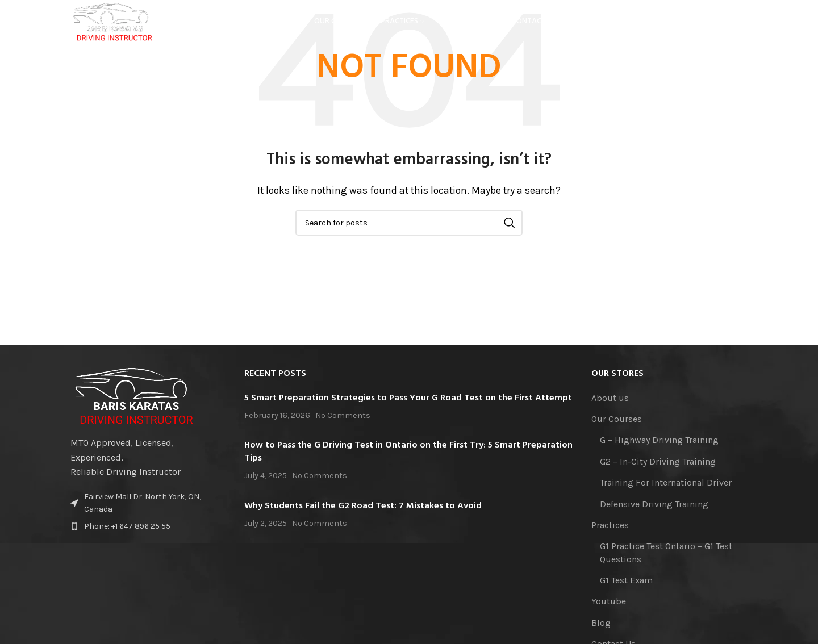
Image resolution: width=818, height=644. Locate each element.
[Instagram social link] (690, 26)
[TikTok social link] (740, 26)
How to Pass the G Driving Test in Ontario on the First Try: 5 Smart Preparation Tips (408, 451)
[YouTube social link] (707, 26)
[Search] (409, 223)
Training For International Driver (666, 482)
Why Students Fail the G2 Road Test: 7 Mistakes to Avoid (363, 506)
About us (610, 398)
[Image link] (134, 395)
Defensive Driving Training (654, 504)
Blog (601, 623)
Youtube (609, 601)
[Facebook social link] (675, 26)
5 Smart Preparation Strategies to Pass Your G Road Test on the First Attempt (408, 398)
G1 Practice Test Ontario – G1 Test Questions (666, 552)
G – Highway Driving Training (659, 440)
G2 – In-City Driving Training (658, 461)
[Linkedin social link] (724, 26)
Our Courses (617, 419)
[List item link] (149, 526)
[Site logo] (122, 25)
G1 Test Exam (626, 580)
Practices (610, 525)
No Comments (343, 415)
